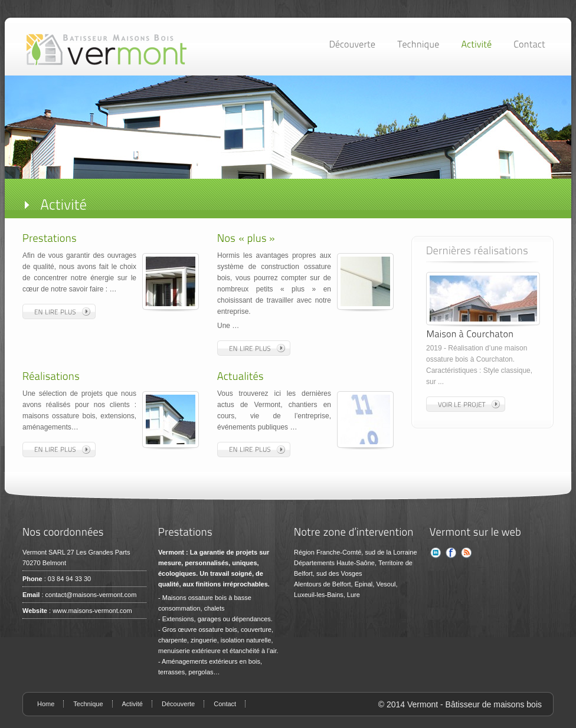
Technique (88, 704)
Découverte (178, 704)
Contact (225, 704)
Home (46, 704)
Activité (132, 704)
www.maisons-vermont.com (92, 611)
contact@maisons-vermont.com (91, 595)
